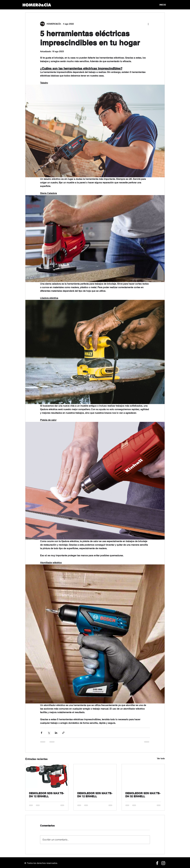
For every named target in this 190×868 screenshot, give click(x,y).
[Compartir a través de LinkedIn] (56, 733)
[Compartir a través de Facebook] (41, 733)
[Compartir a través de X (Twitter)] (49, 733)
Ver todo (161, 758)
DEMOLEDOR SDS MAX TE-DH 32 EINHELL (143, 795)
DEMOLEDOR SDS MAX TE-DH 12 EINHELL (46, 795)
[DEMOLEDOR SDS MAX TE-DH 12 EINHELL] (47, 776)
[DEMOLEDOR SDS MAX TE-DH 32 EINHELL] (143, 776)
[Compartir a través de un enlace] (63, 733)
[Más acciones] (148, 24)
